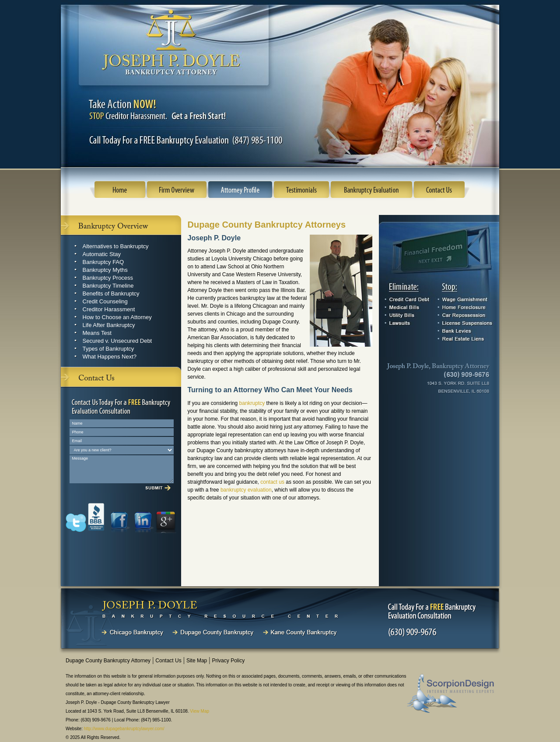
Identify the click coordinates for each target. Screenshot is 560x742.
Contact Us (168, 661)
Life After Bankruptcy (109, 325)
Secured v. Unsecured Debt (117, 341)
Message (122, 469)
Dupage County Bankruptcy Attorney (108, 661)
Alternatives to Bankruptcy (116, 246)
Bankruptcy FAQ (103, 262)
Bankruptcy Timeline (108, 286)
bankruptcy (252, 403)
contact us (272, 482)
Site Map (197, 661)
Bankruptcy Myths (105, 270)
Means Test (97, 333)
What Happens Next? (110, 357)
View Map (199, 711)
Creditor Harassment (109, 309)
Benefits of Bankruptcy (111, 294)
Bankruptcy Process (108, 278)
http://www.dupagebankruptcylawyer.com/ (124, 729)
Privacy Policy (228, 661)
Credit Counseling (105, 301)
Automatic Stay (102, 254)
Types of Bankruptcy (108, 349)
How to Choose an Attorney (117, 317)
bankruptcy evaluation (246, 490)
